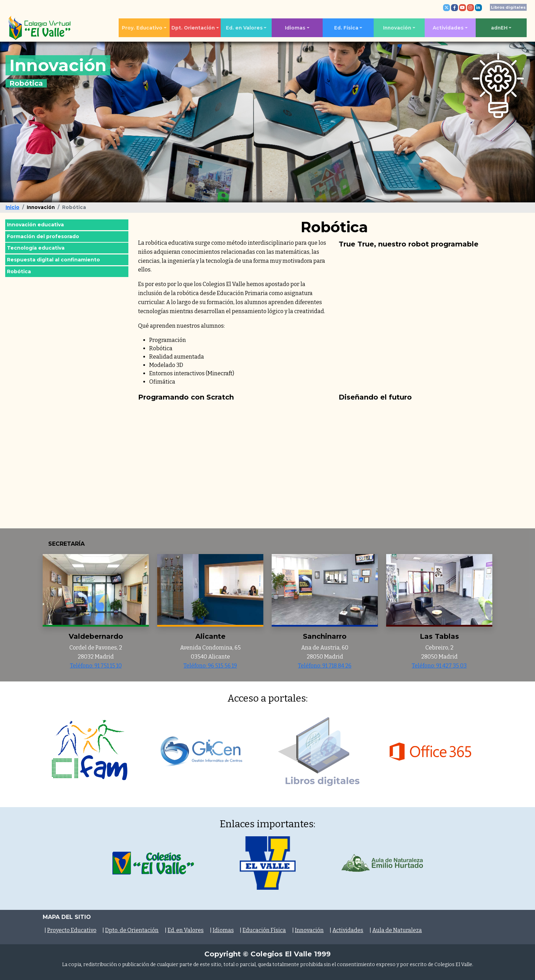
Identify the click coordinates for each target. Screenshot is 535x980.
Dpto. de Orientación (132, 930)
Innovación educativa (35, 225)
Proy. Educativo (142, 28)
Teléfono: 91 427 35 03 (439, 666)
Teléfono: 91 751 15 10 (96, 666)
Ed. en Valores (244, 28)
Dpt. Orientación (193, 28)
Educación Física (264, 930)
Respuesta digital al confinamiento (53, 260)
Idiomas (295, 28)
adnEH (499, 28)
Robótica (19, 271)
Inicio (12, 207)
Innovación (397, 28)
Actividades (448, 28)
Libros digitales (508, 7)
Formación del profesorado (43, 236)
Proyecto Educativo (72, 930)
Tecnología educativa (36, 248)
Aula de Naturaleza (397, 930)
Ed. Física (346, 28)
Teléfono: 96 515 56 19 (210, 666)
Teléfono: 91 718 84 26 (325, 666)
